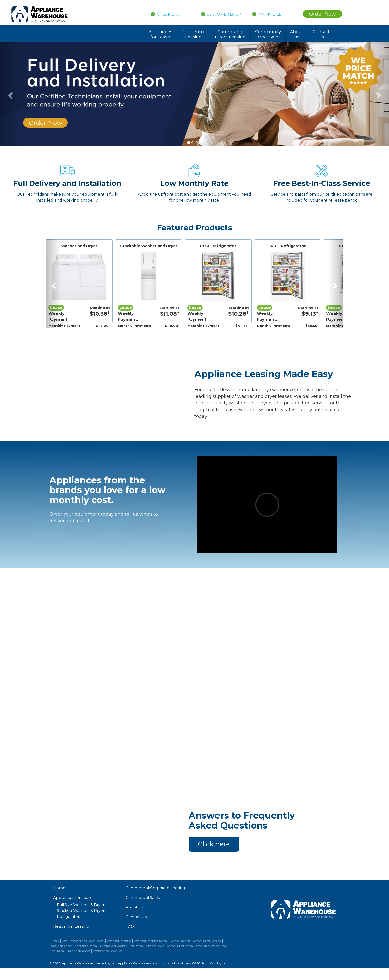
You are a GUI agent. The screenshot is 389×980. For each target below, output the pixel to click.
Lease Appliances (61, 946)
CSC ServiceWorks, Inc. (210, 963)
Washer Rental (180, 941)
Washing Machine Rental (151, 941)
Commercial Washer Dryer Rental (122, 946)
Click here (214, 844)
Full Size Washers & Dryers (81, 905)
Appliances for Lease (160, 34)
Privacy (54, 941)
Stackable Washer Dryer (212, 946)
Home (59, 888)
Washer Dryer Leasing (207, 941)
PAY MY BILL (267, 14)
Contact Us (321, 34)
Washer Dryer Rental (180, 946)
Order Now (323, 14)
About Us (297, 34)
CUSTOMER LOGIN (222, 14)
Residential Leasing (194, 34)
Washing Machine (119, 941)
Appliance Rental (86, 946)
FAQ (130, 926)
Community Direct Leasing (230, 34)
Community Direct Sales (268, 34)
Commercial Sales (143, 897)
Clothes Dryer (155, 946)
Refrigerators (69, 917)
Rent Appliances (79, 951)
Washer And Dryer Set (107, 951)
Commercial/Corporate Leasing (155, 888)
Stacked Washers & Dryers (81, 911)
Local (65, 941)
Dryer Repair (57, 951)
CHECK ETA (167, 14)
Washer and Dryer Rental (88, 941)
